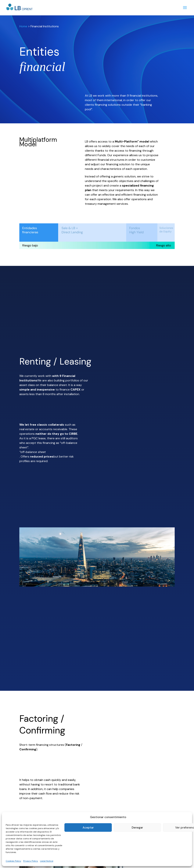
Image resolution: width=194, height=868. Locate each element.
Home (23, 26)
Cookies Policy (13, 861)
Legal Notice (47, 861)
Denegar (137, 828)
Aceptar (88, 828)
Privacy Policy (31, 861)
